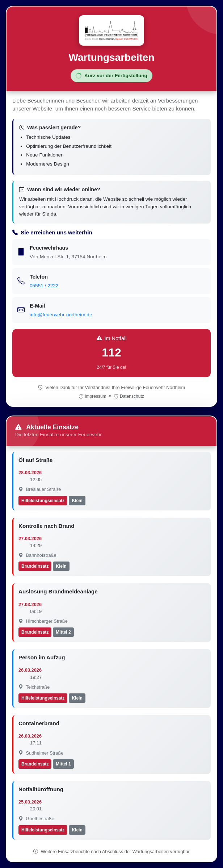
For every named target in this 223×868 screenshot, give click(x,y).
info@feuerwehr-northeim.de (61, 315)
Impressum (93, 396)
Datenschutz (129, 396)
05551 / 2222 (44, 286)
